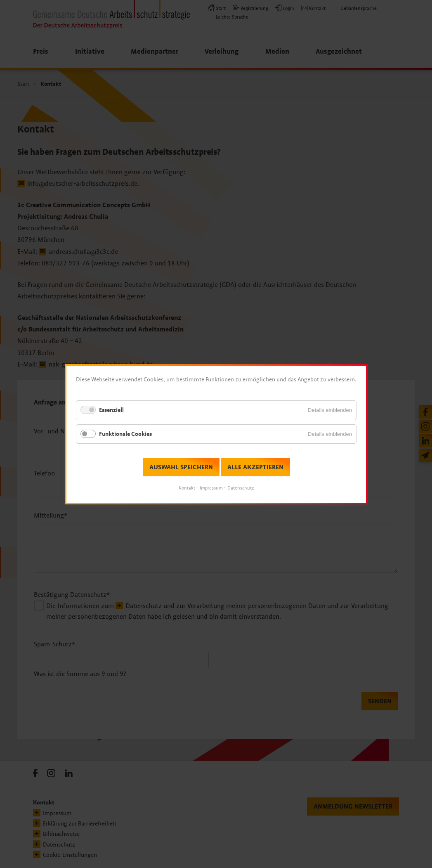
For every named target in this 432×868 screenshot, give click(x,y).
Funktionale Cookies (125, 434)
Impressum (211, 488)
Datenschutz (241, 488)
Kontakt (187, 488)
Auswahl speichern (181, 467)
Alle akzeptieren (255, 467)
